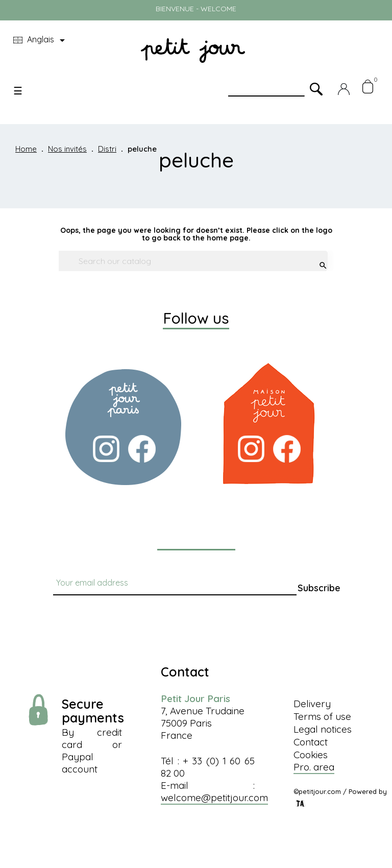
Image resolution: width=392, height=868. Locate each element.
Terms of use (322, 716)
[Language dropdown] (41, 40)
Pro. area (314, 767)
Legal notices (323, 729)
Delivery (312, 704)
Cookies (311, 755)
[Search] (190, 261)
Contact (311, 742)
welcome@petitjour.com (214, 798)
